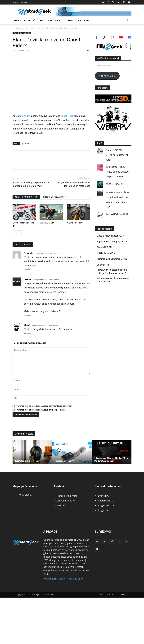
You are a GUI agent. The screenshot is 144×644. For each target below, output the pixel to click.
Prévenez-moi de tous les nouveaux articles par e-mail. (41, 410)
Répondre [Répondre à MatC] (28, 334)
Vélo (35, 20)
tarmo (27, 279)
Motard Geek (26, 495)
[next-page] (20, 232)
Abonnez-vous (107, 76)
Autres (87, 20)
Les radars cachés (66, 501)
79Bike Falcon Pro (75, 223)
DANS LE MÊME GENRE (26, 197)
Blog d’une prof (106, 505)
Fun (50, 20)
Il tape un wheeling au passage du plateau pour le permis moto (31, 184)
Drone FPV (104, 496)
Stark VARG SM (47, 223)
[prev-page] (15, 232)
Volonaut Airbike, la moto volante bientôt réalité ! (113, 280)
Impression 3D (106, 501)
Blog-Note (103, 510)
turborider (25, 116)
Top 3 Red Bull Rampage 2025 (112, 242)
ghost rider (27, 143)
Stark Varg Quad (114, 184)
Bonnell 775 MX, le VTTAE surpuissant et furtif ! (117, 155)
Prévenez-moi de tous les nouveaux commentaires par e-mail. (44, 406)
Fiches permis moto (67, 496)
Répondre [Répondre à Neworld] (28, 270)
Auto (43, 20)
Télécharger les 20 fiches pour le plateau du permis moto (117, 172)
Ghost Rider (67, 116)
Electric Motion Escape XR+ (110, 236)
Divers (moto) (36, 28)
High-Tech (59, 20)
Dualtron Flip (103, 265)
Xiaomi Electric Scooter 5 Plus (112, 259)
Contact (25, 2)
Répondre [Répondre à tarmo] (28, 316)
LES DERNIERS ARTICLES (55, 197)
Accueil (15, 2)
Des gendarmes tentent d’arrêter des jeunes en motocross (73, 184)
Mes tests (62, 505)
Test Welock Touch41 (117, 214)
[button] (128, 20)
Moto (27, 20)
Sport (70, 20)
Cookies (101, 595)
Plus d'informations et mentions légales (64, 579)
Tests (78, 20)
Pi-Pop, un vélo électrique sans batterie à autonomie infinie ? (112, 271)
